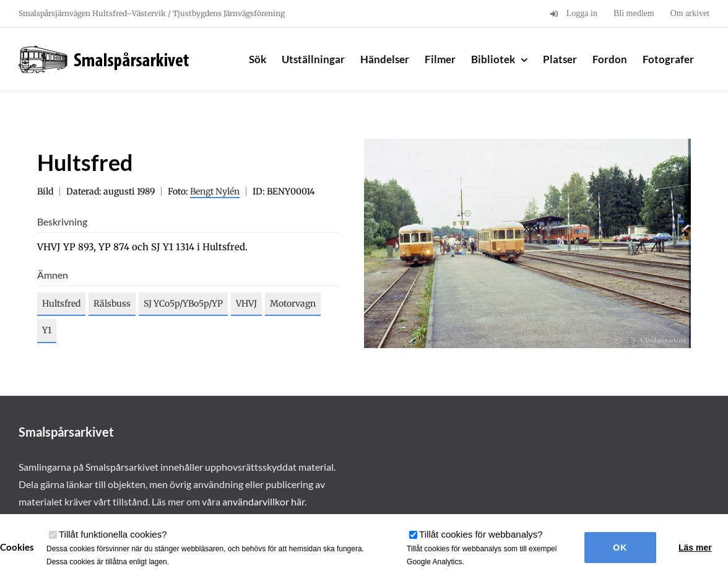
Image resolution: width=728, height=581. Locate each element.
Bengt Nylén (215, 191)
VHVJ (246, 304)
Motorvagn (293, 304)
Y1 (47, 330)
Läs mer (695, 548)
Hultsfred (61, 304)
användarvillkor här (263, 501)
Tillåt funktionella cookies (113, 534)
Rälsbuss (112, 304)
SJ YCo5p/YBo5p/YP (183, 304)
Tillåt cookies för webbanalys (481, 534)
